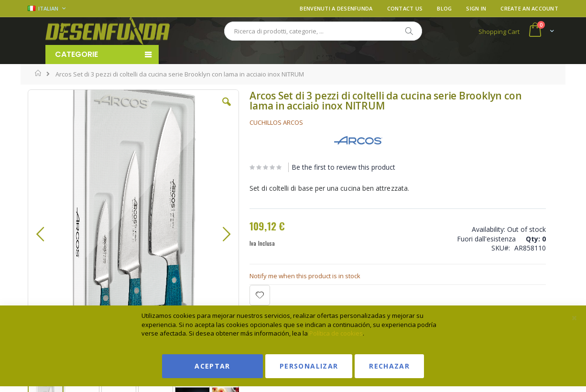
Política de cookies (336, 333)
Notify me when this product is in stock (254, 276)
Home (38, 73)
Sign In (476, 8)
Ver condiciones (487, 136)
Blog (444, 8)
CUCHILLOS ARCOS (225, 122)
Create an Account (529, 8)
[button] (178, 109)
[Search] (409, 31)
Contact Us (405, 8)
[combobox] (323, 31)
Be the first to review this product (292, 167)
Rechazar (389, 366)
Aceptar (212, 366)
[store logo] (108, 31)
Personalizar (309, 366)
